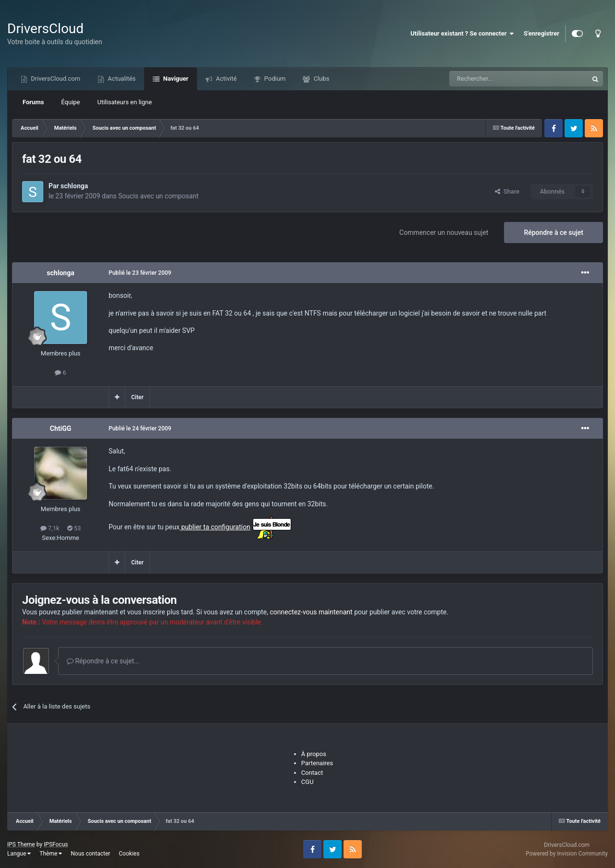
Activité (226, 79)
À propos (314, 754)
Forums (33, 102)
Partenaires (317, 763)
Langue (19, 854)
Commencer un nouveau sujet (444, 232)
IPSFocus (56, 844)
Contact (312, 773)
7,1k (50, 528)
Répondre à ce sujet (553, 232)
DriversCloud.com (55, 79)
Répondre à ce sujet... (103, 661)
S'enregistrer (541, 33)
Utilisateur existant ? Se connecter (462, 34)
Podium (274, 79)
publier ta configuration (215, 527)
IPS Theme (21, 844)
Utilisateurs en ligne (125, 102)
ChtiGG (61, 428)
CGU (307, 782)
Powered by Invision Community (567, 854)
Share (507, 191)
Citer (137, 397)
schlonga (74, 186)
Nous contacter (90, 854)
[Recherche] (499, 79)
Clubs (320, 79)
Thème (51, 854)
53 (74, 528)
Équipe (70, 102)
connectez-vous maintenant (311, 612)
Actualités (121, 79)
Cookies (129, 854)
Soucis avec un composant (158, 196)
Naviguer (175, 79)
